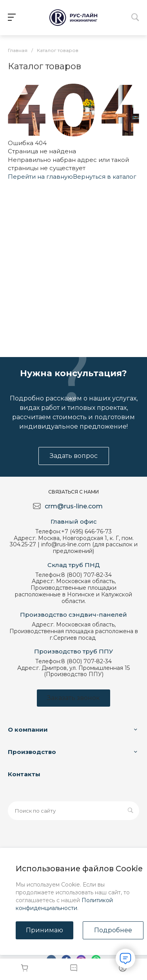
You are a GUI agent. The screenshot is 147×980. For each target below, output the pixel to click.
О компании (28, 730)
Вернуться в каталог (105, 177)
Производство (32, 752)
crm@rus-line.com (74, 506)
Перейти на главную (40, 177)
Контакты (24, 774)
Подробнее (113, 930)
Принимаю (44, 930)
